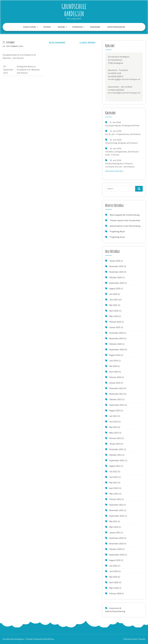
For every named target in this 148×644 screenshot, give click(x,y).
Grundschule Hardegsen (74, 10)
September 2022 (117, 460)
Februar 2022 (115, 499)
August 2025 (115, 289)
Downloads (95, 27)
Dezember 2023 (116, 388)
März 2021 (114, 527)
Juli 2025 (113, 294)
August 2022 (115, 466)
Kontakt (61, 27)
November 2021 (116, 510)
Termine (47, 27)
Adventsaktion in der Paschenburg (125, 226)
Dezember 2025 (116, 266)
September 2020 (117, 555)
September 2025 (117, 283)
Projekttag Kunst (117, 237)
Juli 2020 (113, 566)
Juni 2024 (114, 361)
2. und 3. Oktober (87, 42)
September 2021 (117, 516)
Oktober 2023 (115, 399)
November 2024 (116, 338)
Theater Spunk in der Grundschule (125, 220)
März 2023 (114, 433)
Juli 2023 (113, 416)
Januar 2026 (115, 261)
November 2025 (116, 272)
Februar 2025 (115, 322)
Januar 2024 (115, 383)
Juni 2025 (114, 300)
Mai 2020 (113, 577)
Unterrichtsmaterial (116, 27)
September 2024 (117, 350)
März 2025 (114, 316)
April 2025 (114, 311)
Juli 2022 (113, 472)
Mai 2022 (113, 483)
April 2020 (114, 582)
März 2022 (114, 494)
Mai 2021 (113, 521)
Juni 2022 (114, 477)
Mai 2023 (113, 427)
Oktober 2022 (116, 455)
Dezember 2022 (116, 449)
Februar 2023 (115, 438)
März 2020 (114, 588)
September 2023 (117, 405)
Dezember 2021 (116, 505)
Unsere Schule (29, 27)
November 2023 (116, 394)
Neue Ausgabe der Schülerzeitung (125, 215)
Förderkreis (78, 27)
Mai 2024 (113, 366)
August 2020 (115, 560)
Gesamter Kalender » (115, 171)
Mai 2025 (113, 305)
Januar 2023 (115, 444)
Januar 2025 (115, 327)
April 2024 (114, 372)
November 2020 (116, 544)
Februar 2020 (115, 594)
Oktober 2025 (115, 277)
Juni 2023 (114, 422)
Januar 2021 (115, 533)
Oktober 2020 (115, 549)
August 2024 (115, 355)
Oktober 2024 (115, 344)
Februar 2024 (115, 377)
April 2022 (114, 488)
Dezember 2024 (116, 333)
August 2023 (115, 411)
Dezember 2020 (116, 538)
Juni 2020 (114, 571)
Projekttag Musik (117, 231)
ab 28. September (57, 42)
